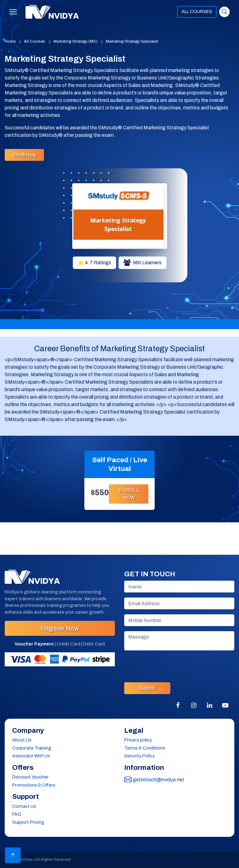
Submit (147, 688)
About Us (22, 740)
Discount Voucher (30, 777)
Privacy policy (138, 740)
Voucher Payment (34, 644)
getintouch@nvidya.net (154, 780)
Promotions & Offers (34, 785)
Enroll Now (24, 155)
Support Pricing (28, 822)
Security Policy (139, 756)
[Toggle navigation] (15, 12)
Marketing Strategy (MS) (75, 41)
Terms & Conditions (145, 748)
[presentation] (171, 665)
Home (10, 41)
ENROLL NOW (129, 494)
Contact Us (24, 806)
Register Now (60, 628)
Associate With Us (31, 756)
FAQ (17, 814)
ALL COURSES (197, 12)
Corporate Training (32, 748)
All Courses (35, 41)
